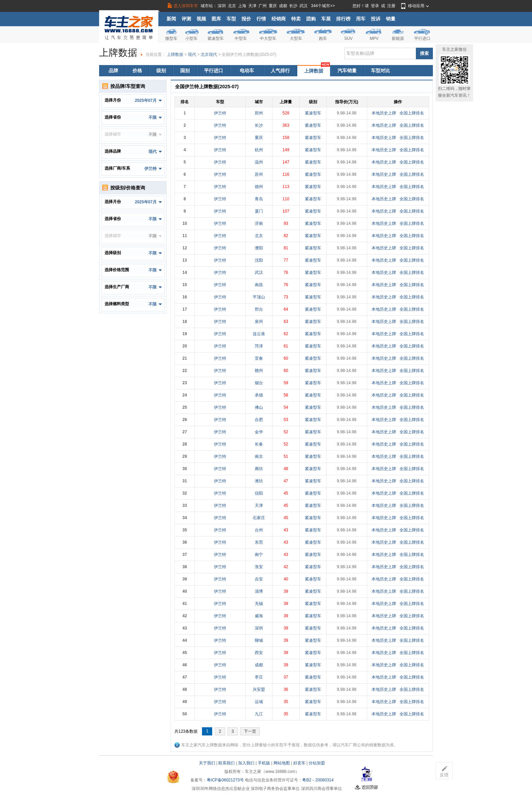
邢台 (259, 309)
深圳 (222, 6)
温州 (259, 162)
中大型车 (268, 38)
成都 (283, 6)
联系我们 (226, 763)
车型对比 (380, 71)
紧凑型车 (216, 38)
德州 (259, 187)
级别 (161, 71)
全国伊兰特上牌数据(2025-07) (249, 55)
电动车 (247, 71)
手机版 (264, 763)
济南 (259, 223)
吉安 (259, 579)
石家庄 (259, 518)
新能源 (398, 38)
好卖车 (299, 763)
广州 (263, 6)
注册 (391, 6)
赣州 (259, 371)
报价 (246, 19)
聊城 (259, 640)
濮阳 (259, 248)
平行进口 (422, 38)
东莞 (259, 542)
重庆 (273, 6)
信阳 (259, 493)
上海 (242, 6)
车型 (231, 19)
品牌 (113, 71)
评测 (186, 19)
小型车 (191, 38)
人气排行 (280, 71)
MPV (374, 38)
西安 (259, 653)
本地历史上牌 (384, 113)
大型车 (296, 38)
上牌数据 (175, 55)
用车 (361, 19)
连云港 (259, 334)
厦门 (259, 211)
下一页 (250, 731)
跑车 (323, 38)
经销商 (279, 19)
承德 (259, 395)
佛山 (259, 407)
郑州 (259, 113)
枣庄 (259, 677)
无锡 (259, 604)
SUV (349, 38)
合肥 (259, 420)
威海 (259, 616)
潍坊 (259, 481)
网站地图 (282, 763)
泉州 (259, 322)
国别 (185, 71)
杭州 (259, 150)
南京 (259, 456)
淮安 (259, 567)
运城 (259, 702)
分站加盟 (317, 763)
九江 (259, 714)
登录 (375, 6)
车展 (326, 19)
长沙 (293, 6)
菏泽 (259, 346)
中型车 (241, 38)
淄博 (259, 591)
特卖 (296, 19)
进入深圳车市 (186, 6)
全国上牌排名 (412, 113)
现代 (192, 55)
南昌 (259, 285)
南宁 (259, 555)
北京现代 (209, 55)
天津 (252, 6)
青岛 (259, 199)
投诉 (376, 19)
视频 (201, 19)
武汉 (303, 6)
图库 (216, 19)
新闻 (171, 19)
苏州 (259, 174)
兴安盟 (259, 689)
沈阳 (259, 260)
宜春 (259, 358)
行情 (261, 19)
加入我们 (246, 763)
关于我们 (207, 763)
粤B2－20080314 (318, 780)
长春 (259, 444)
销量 (391, 19)
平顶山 (259, 297)
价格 (137, 71)
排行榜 (343, 19)
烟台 (259, 383)
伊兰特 (220, 113)
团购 (311, 19)
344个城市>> (323, 6)
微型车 (171, 38)
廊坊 (259, 469)
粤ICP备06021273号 (225, 780)
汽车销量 (347, 71)
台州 (259, 530)
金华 (259, 432)
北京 (232, 6)
